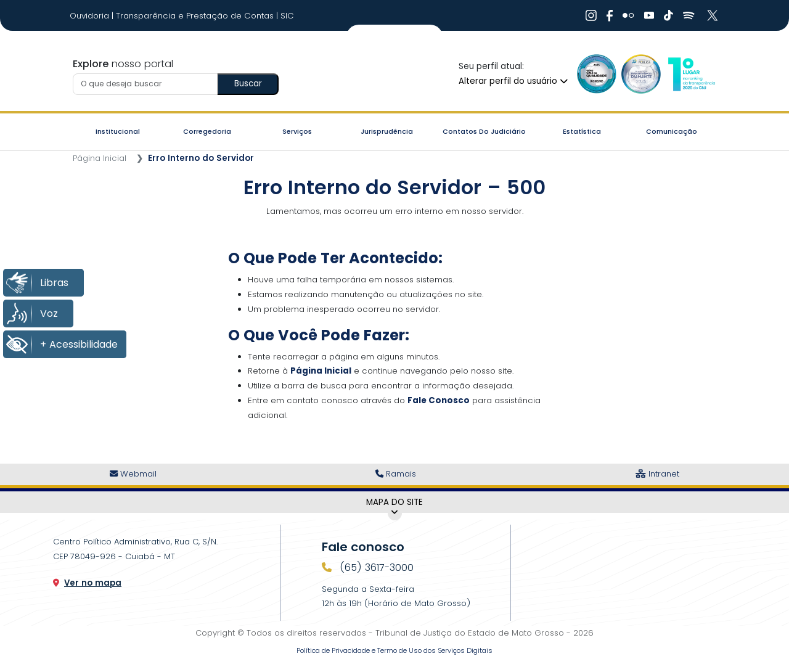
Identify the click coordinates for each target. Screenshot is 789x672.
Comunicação (672, 131)
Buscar (248, 84)
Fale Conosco (439, 400)
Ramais (396, 474)
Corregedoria (207, 131)
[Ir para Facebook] (610, 15)
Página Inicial (100, 158)
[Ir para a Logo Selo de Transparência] (641, 74)
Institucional (118, 131)
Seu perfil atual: (491, 66)
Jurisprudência (387, 131)
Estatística (582, 131)
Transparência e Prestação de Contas (196, 16)
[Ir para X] (714, 15)
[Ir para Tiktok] (668, 15)
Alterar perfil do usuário (513, 81)
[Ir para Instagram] (591, 15)
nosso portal (123, 64)
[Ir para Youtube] (649, 15)
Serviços (297, 131)
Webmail (133, 474)
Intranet (657, 474)
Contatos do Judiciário (484, 131)
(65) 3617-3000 (375, 568)
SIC (287, 16)
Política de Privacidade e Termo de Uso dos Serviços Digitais (394, 650)
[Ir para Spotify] (689, 15)
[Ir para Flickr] (628, 15)
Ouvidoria (91, 16)
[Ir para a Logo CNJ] (691, 74)
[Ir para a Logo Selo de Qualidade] (597, 74)
